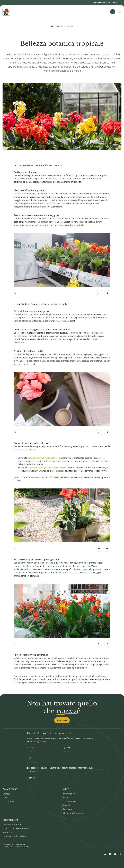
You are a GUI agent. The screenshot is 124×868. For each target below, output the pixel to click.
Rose (56, 468)
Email (29, 758)
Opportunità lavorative (101, 2)
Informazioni (69, 794)
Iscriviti (32, 778)
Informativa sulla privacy (14, 836)
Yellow (48, 468)
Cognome (66, 747)
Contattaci (62, 720)
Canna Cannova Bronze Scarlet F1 (44, 458)
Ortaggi (6, 794)
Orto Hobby (8, 801)
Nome (29, 747)
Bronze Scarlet (37, 468)
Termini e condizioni (12, 825)
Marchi (59, 27)
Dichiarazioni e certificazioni (16, 829)
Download (68, 809)
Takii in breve (70, 801)
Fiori (5, 798)
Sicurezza (7, 832)
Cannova (69, 27)
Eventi (66, 798)
